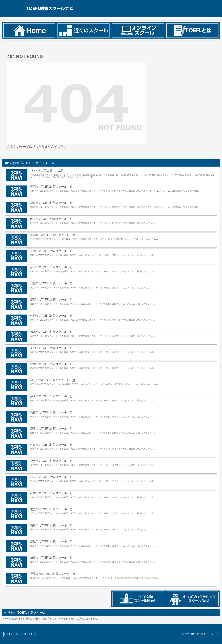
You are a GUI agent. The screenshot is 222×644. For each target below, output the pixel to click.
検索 (161, 51)
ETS (14, 619)
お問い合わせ (33, 634)
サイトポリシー (14, 634)
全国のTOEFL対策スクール (27, 613)
